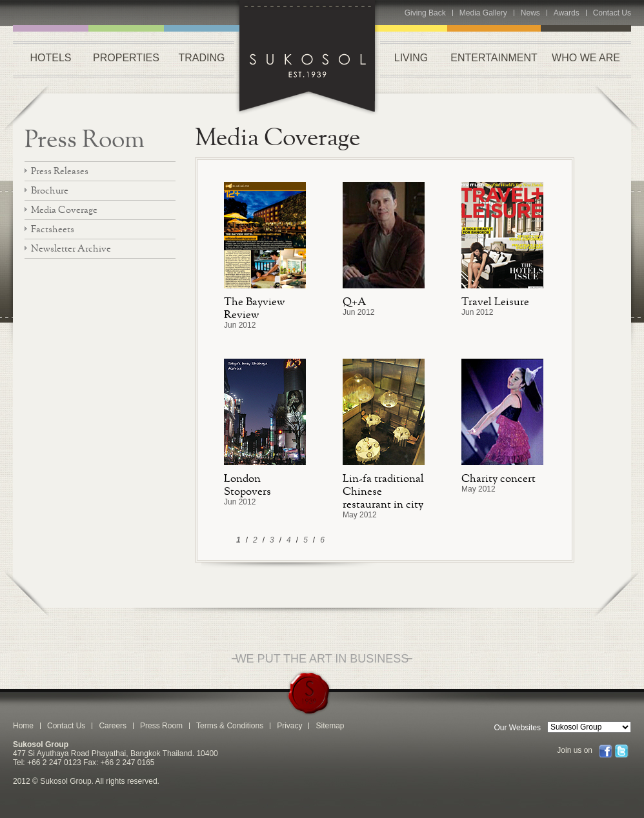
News (530, 13)
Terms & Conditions (230, 726)
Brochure (50, 190)
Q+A (355, 301)
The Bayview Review (254, 308)
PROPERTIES (126, 58)
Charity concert (498, 478)
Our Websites (518, 728)
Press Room (85, 139)
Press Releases (60, 171)
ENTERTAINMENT (494, 58)
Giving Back (425, 13)
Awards (567, 13)
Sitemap (330, 726)
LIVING (411, 58)
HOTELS (50, 58)
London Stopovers (247, 484)
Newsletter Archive (71, 248)
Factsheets (53, 229)
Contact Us (612, 13)
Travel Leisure (495, 301)
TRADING (202, 58)
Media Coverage (64, 209)
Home (23, 726)
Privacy (289, 726)
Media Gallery (483, 13)
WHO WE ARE (586, 58)
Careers (113, 726)
